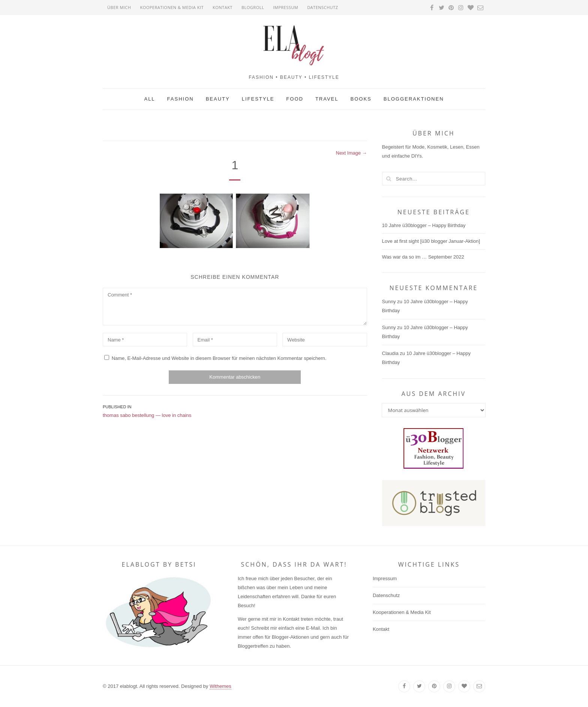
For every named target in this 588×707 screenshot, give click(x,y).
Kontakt (223, 7)
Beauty (218, 99)
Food (295, 99)
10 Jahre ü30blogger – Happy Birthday (424, 225)
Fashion (181, 99)
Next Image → (352, 153)
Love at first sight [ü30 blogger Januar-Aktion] (431, 241)
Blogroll (253, 7)
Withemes (220, 686)
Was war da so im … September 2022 (423, 257)
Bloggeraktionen (414, 99)
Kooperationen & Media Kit (172, 7)
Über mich (119, 7)
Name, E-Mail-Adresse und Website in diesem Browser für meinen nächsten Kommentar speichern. (219, 358)
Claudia (390, 353)
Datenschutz (322, 7)
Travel (327, 99)
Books (361, 99)
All (149, 99)
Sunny (389, 302)
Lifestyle (258, 99)
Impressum (286, 7)
